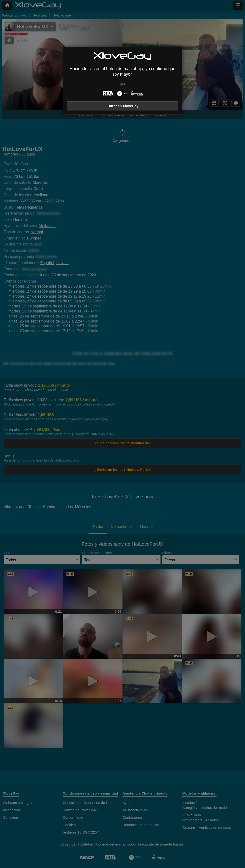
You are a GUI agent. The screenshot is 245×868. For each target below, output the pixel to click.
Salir (123, 84)
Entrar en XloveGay (123, 106)
